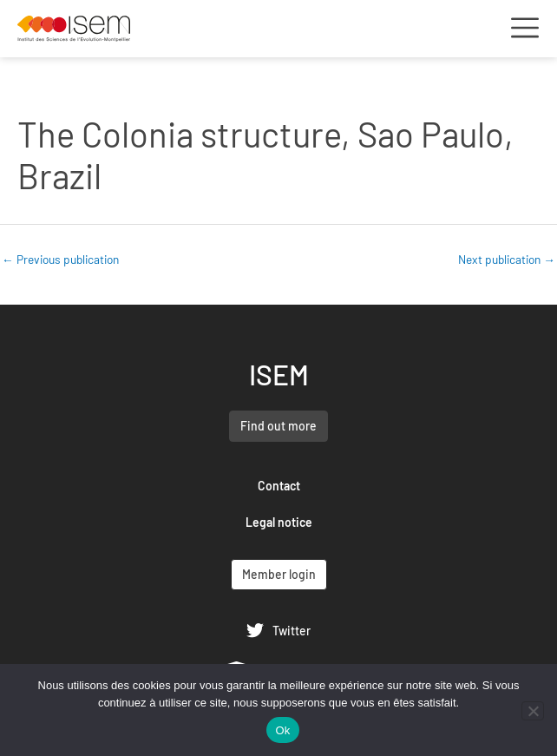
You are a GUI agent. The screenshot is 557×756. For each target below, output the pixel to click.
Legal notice (279, 522)
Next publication (507, 259)
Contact (279, 486)
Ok (282, 730)
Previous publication (60, 259)
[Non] (533, 711)
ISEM (279, 374)
